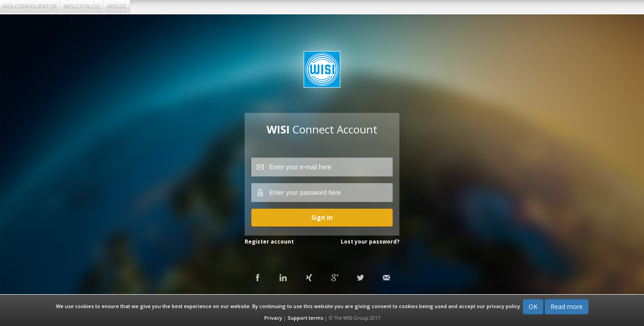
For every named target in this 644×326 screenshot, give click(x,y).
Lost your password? (370, 242)
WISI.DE (117, 6)
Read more (567, 307)
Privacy (273, 318)
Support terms (305, 318)
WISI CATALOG (82, 6)
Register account (269, 242)
